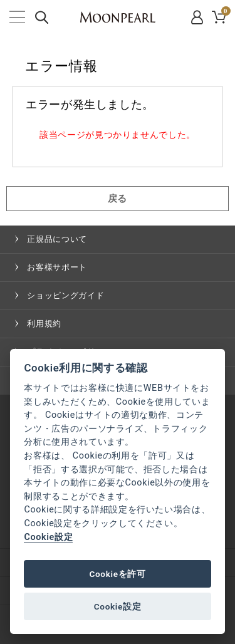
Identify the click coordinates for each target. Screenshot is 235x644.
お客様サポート (57, 267)
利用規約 (44, 324)
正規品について (57, 239)
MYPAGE (198, 17)
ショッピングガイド (65, 295)
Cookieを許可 (117, 574)
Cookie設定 (48, 537)
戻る (118, 199)
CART (225, 13)
